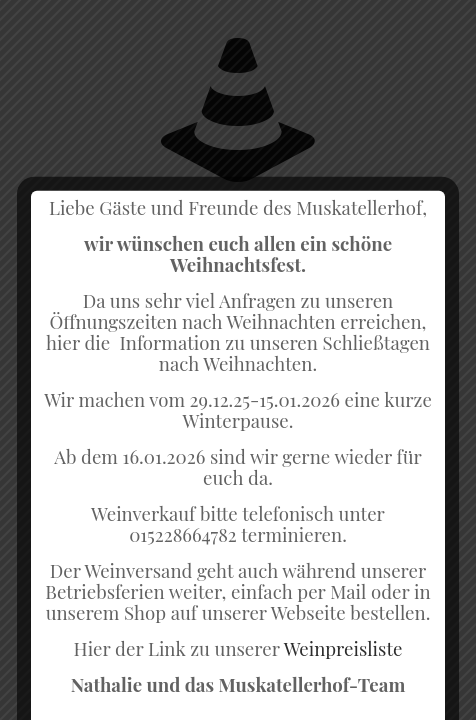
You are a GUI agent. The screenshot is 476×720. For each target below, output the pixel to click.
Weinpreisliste (343, 685)
